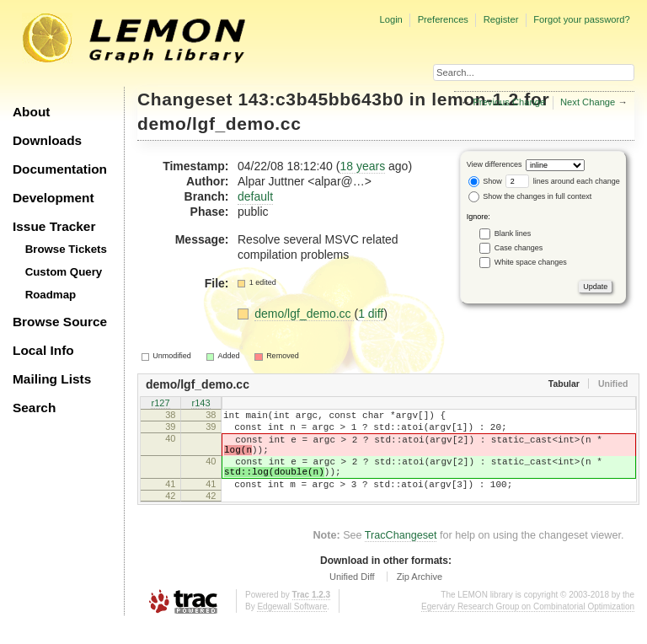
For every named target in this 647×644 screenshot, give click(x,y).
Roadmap (51, 295)
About (31, 112)
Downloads (47, 140)
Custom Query (64, 272)
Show (485, 181)
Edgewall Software (292, 627)
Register (501, 19)
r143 (201, 405)
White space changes (531, 261)
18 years (362, 166)
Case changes (519, 247)
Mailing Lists (52, 379)
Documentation (60, 169)
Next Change (588, 102)
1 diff (371, 314)
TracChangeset (401, 555)
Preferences (443, 19)
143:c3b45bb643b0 (321, 99)
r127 (160, 405)
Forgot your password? (581, 19)
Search (34, 408)
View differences (495, 164)
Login (390, 19)
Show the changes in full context (530, 196)
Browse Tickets (66, 249)
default (255, 196)
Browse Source (60, 322)
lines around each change (563, 181)
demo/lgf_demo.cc (219, 123)
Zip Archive (420, 597)
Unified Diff (352, 597)
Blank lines (513, 233)
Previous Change (509, 102)
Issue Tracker (54, 226)
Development (53, 198)
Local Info (43, 350)
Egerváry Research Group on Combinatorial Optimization (528, 627)
